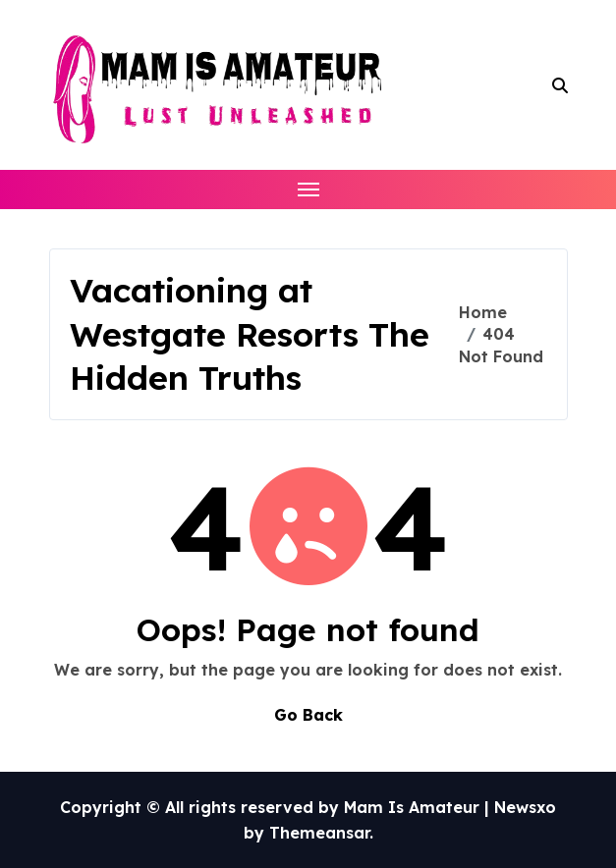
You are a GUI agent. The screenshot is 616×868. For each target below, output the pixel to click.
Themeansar (319, 833)
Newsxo (525, 807)
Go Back (308, 715)
